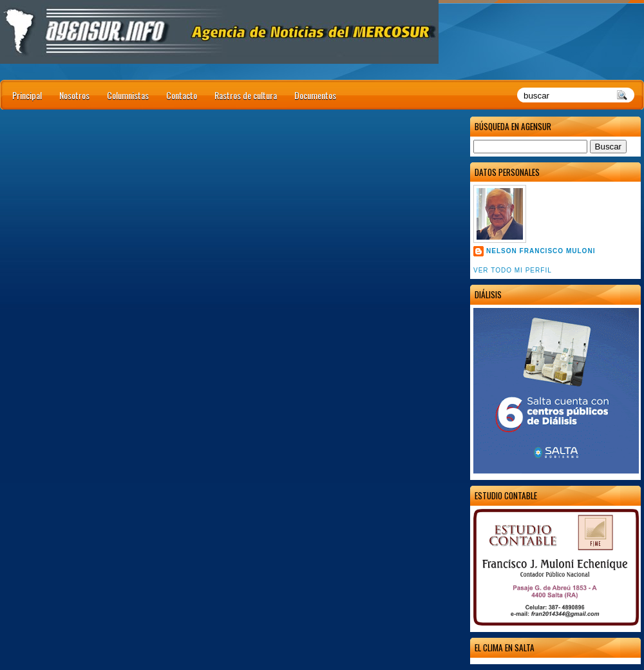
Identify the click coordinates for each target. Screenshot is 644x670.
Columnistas (128, 95)
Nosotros (74, 95)
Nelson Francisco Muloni (541, 251)
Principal (27, 95)
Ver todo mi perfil (513, 270)
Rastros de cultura (246, 95)
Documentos (315, 95)
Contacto (182, 95)
